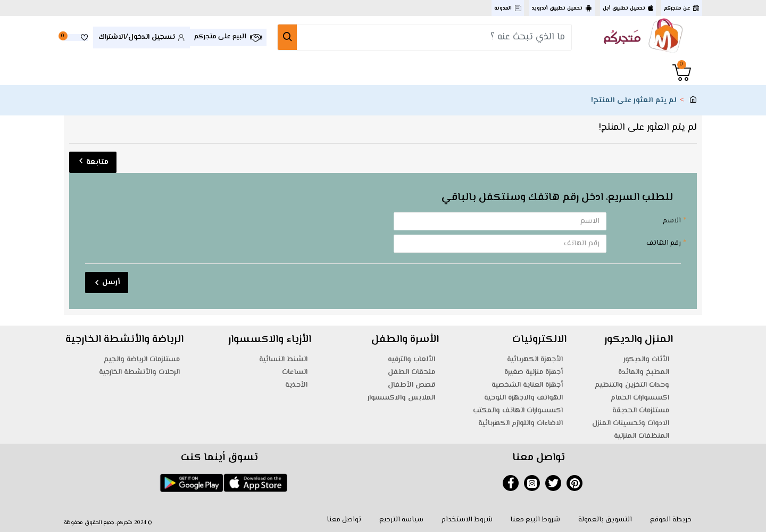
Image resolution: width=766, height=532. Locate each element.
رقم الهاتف (664, 243)
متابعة (97, 162)
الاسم (672, 221)
